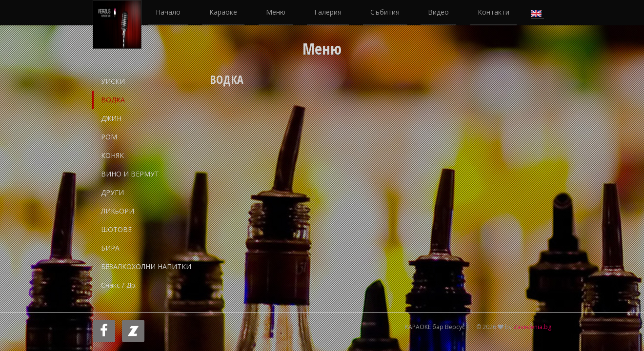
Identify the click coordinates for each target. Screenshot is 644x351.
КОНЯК (112, 155)
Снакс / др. (119, 285)
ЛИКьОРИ (118, 211)
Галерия (328, 12)
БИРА (110, 248)
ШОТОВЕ (116, 229)
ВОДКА (113, 100)
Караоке (223, 12)
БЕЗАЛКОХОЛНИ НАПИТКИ (146, 266)
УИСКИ (113, 81)
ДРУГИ (112, 192)
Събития (385, 12)
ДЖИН (111, 118)
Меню (276, 12)
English (537, 13)
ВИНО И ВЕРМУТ (130, 174)
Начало (168, 12)
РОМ (109, 137)
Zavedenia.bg (532, 327)
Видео (438, 12)
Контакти (493, 12)
